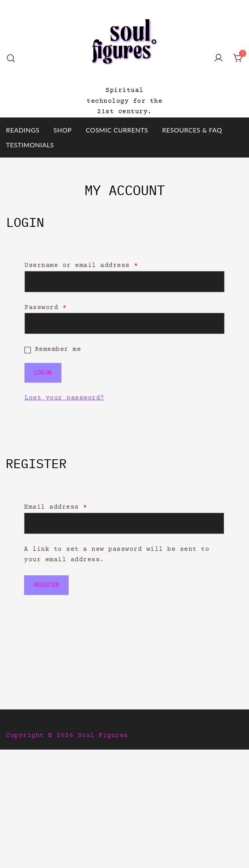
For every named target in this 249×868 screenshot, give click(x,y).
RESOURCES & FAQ (192, 130)
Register (46, 585)
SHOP (62, 130)
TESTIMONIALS (30, 145)
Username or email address (81, 265)
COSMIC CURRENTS (117, 130)
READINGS (23, 130)
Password (46, 308)
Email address (56, 507)
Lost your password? (65, 398)
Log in (43, 373)
